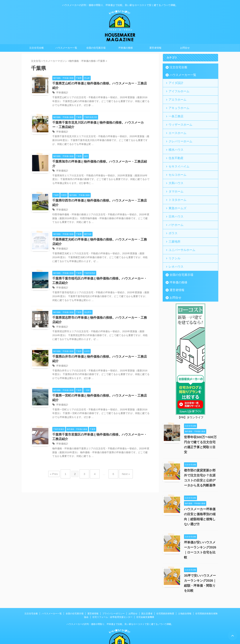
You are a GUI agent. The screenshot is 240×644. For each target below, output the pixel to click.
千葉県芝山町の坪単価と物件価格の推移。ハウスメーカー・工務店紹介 (100, 84)
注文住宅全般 (37, 48)
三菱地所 (173, 227)
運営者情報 (155, 48)
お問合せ (185, 48)
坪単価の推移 (126, 48)
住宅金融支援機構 (145, 590)
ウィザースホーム (178, 121)
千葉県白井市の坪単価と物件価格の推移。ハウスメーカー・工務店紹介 (100, 347)
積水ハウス (174, 143)
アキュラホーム (177, 105)
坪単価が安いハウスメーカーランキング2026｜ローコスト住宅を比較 (201, 525)
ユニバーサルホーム (179, 235)
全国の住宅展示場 (96, 48)
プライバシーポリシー (114, 586)
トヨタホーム (175, 189)
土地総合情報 (185, 586)
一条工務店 (174, 113)
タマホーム (174, 181)
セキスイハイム (177, 159)
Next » (122, 455)
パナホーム (174, 212)
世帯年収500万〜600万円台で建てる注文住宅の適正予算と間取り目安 (201, 425)
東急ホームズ (175, 197)
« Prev (59, 455)
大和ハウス (174, 174)
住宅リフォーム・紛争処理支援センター (112, 590)
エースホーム (175, 128)
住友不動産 (174, 151)
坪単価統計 (62, 89)
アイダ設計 (174, 82)
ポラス (172, 219)
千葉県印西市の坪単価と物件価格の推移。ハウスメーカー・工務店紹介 (100, 193)
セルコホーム (175, 166)
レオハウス (174, 250)
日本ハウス (174, 204)
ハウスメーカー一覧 (66, 48)
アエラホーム (175, 98)
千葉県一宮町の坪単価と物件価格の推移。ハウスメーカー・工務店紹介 (100, 382)
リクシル (173, 242)
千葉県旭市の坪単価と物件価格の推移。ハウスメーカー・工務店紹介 (98, 158)
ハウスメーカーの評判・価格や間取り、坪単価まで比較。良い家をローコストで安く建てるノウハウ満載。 (120, 597)
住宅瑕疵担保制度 (165, 586)
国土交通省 (147, 586)
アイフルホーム (177, 90)
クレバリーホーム (178, 136)
